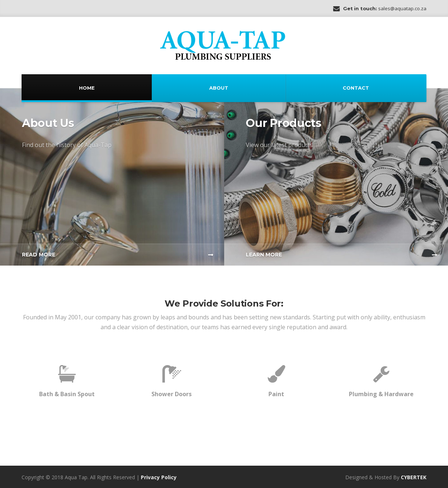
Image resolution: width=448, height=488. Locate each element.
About (219, 88)
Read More (39, 255)
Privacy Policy (159, 477)
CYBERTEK (414, 477)
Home (87, 88)
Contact (356, 88)
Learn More (264, 255)
